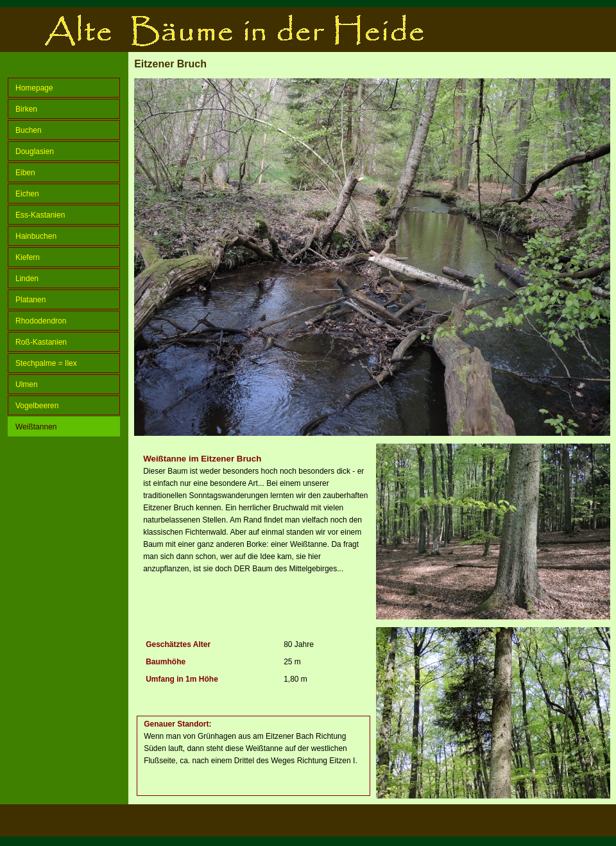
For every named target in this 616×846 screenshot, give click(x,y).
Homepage (34, 88)
